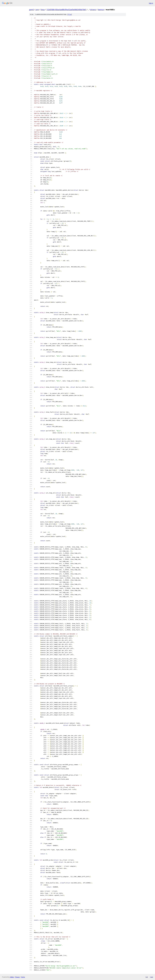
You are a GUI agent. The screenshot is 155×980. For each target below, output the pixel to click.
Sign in (151, 3)
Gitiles (12, 977)
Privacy (17, 977)
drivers (93, 10)
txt (147, 977)
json (151, 977)
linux (43, 10)
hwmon (101, 10)
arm (37, 10)
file (70, 14)
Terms (23, 977)
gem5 (31, 10)
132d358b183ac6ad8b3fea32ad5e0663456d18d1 (66, 10)
